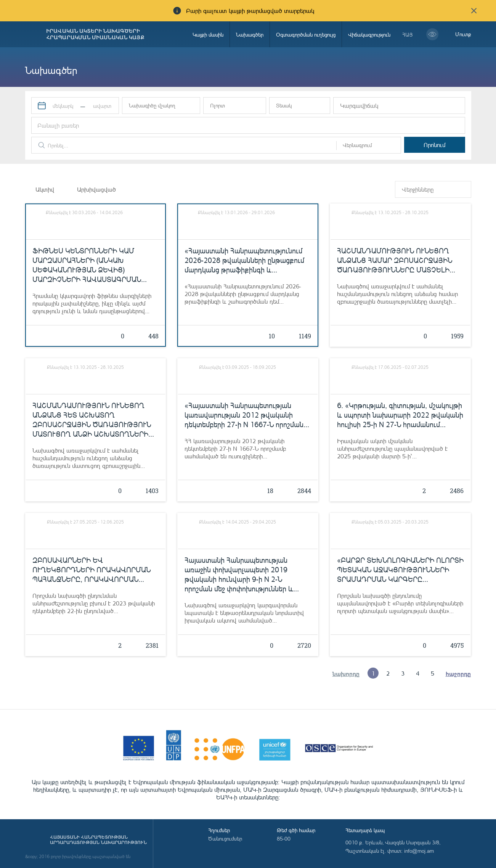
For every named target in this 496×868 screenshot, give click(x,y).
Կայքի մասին (208, 34)
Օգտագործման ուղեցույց (306, 34)
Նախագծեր (250, 34)
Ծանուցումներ (225, 838)
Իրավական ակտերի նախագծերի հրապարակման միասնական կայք (95, 34)
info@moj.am (419, 851)
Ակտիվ (45, 189)
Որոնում (434, 145)
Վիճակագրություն (369, 34)
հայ (408, 34)
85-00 (284, 838)
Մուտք (463, 34)
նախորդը (346, 673)
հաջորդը (458, 673)
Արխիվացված (96, 189)
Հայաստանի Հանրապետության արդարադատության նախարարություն (98, 840)
